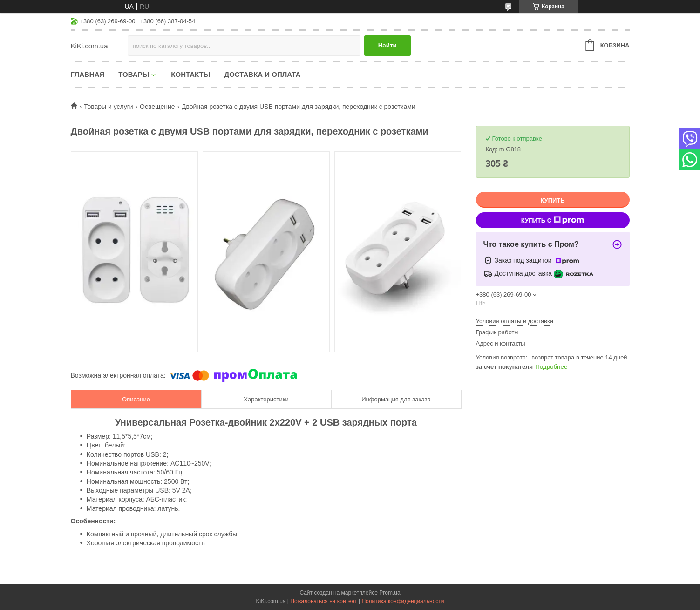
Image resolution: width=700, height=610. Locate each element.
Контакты (190, 74)
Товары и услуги (109, 107)
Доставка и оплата (262, 74)
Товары (134, 74)
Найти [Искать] (387, 45)
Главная (88, 74)
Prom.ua (390, 593)
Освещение (157, 107)
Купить (552, 200)
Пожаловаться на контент (323, 601)
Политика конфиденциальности (403, 601)
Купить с (553, 220)
